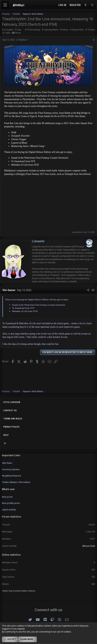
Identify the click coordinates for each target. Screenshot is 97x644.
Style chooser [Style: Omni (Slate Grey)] (12, 402)
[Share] (94, 40)
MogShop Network (11, 476)
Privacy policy (11, 427)
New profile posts (11, 503)
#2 (93, 290)
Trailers (91, 30)
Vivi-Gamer (9, 290)
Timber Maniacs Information (16, 482)
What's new (8, 489)
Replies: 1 (22, 40)
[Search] (92, 5)
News (65, 30)
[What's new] (86, 5)
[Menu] (5, 5)
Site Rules (7, 463)
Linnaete (38, 241)
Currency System (11, 470)
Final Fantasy (34, 30)
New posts (7, 497)
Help (6, 435)
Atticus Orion (89, 546)
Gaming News (51, 30)
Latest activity (9, 510)
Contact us (10, 410)
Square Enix (78, 30)
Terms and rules (13, 419)
